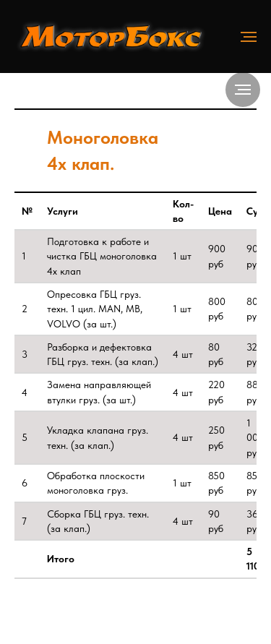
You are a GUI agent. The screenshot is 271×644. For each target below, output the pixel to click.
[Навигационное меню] (249, 37)
